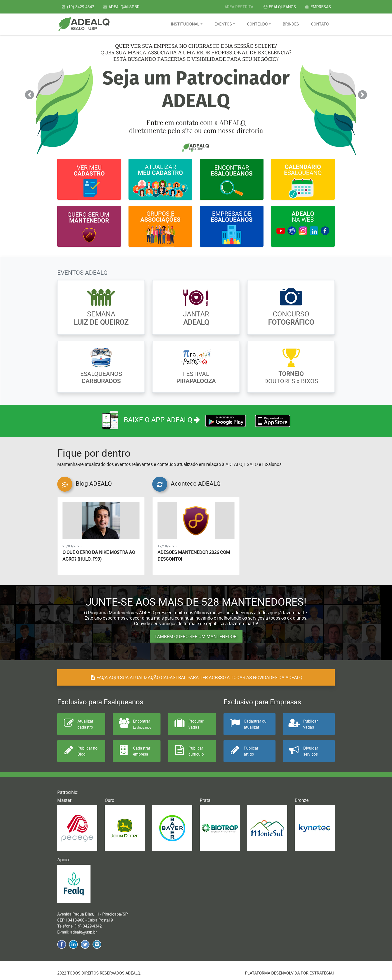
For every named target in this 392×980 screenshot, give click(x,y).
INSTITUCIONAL (185, 24)
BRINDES (291, 24)
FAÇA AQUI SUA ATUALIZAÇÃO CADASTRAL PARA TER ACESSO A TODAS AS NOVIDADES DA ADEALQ (196, 677)
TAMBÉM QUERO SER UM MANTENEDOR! (196, 636)
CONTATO (320, 24)
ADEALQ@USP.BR (121, 7)
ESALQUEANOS (280, 7)
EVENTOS (223, 24)
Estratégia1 (322, 973)
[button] (29, 95)
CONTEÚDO (257, 24)
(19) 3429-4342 (78, 7)
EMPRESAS (318, 7)
